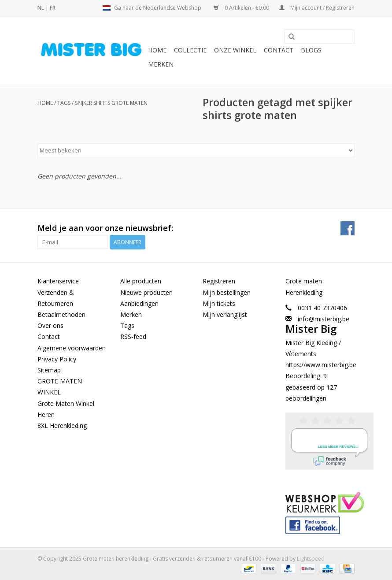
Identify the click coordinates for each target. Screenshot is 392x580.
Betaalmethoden (61, 314)
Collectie (190, 50)
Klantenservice (58, 281)
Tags (64, 103)
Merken (161, 64)
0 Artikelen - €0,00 (242, 8)
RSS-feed (133, 336)
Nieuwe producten (146, 292)
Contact (279, 50)
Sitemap (49, 370)
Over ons (50, 325)
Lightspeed (311, 559)
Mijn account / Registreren (317, 8)
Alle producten (141, 281)
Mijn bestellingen (227, 292)
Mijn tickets (219, 303)
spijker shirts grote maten (111, 103)
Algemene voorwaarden (72, 348)
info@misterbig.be (324, 319)
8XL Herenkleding (62, 426)
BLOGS (311, 50)
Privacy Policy (57, 359)
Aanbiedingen (139, 303)
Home (157, 50)
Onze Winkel (235, 50)
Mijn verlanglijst (225, 314)
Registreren (219, 281)
